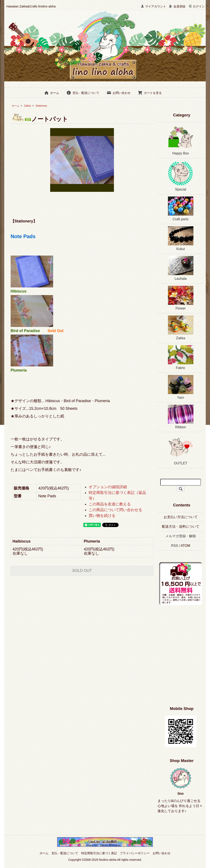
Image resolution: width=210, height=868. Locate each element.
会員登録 (177, 6)
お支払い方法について (181, 517)
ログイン (197, 6)
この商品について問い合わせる (115, 510)
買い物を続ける (102, 516)
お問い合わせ (118, 93)
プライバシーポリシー (135, 853)
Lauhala (181, 268)
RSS (175, 546)
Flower (181, 298)
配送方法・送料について (181, 527)
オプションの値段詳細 (108, 487)
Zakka (28, 106)
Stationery (44, 106)
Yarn (181, 387)
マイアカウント (153, 6)
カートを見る (150, 93)
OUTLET (181, 450)
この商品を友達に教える (110, 504)
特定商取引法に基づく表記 (99, 853)
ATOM (185, 546)
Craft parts (181, 209)
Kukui (181, 238)
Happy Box (181, 140)
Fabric (181, 357)
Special (181, 176)
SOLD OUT (82, 571)
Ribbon (181, 417)
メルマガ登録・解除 (181, 536)
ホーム (52, 93)
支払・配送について (83, 93)
